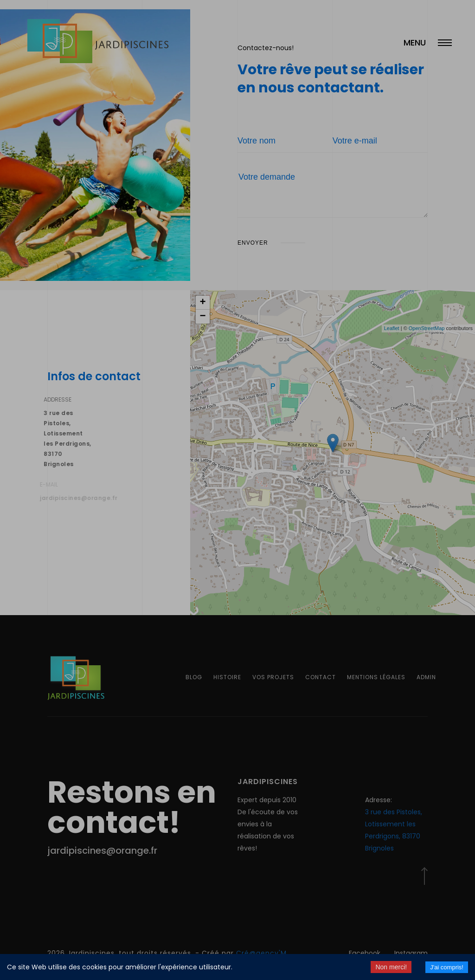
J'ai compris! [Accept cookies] (447, 967)
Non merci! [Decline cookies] (391, 967)
